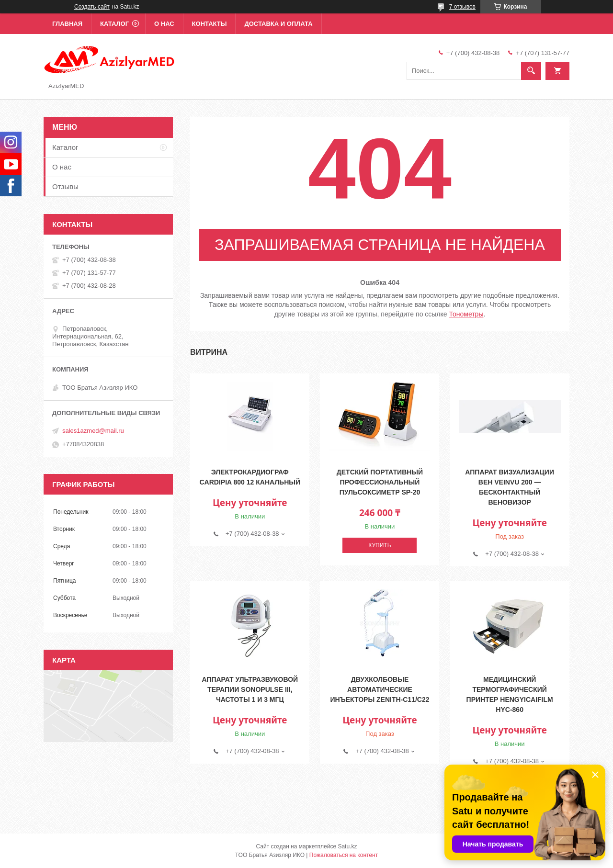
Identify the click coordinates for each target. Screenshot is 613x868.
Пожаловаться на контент (344, 855)
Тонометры (466, 314)
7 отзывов (462, 7)
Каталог (114, 24)
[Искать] (531, 71)
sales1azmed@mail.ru (93, 431)
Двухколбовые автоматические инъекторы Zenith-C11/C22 (380, 689)
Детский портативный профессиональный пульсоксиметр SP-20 (380, 482)
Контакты (210, 24)
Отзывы (65, 186)
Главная (67, 24)
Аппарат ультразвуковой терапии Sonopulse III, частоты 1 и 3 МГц (250, 689)
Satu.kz (347, 846)
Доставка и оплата (278, 24)
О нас (164, 24)
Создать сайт (92, 7)
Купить (380, 545)
